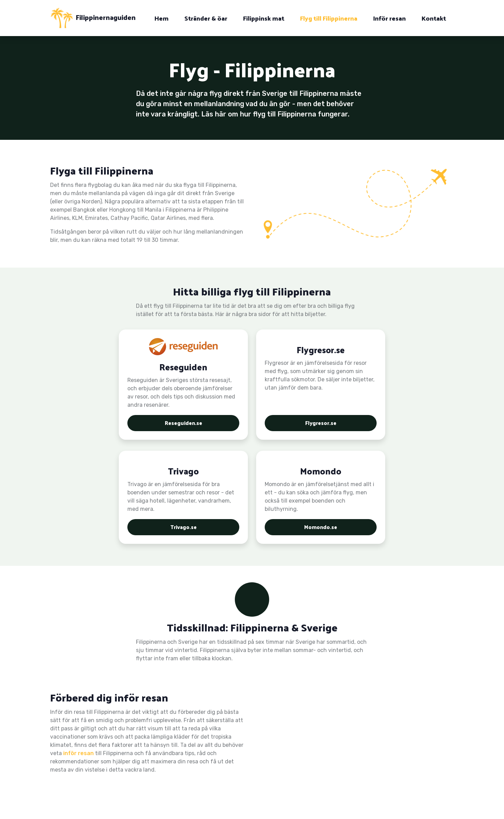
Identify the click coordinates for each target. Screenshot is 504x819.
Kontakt (434, 18)
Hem (162, 18)
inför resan (78, 753)
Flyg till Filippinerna (329, 18)
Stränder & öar (206, 18)
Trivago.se (184, 526)
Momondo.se (321, 526)
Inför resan (390, 18)
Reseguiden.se (183, 422)
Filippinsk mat (264, 18)
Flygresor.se (321, 422)
